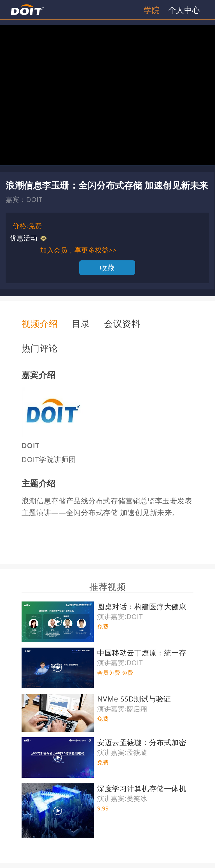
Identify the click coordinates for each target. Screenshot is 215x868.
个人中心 (184, 10)
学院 (152, 10)
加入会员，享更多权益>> (78, 250)
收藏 (107, 268)
